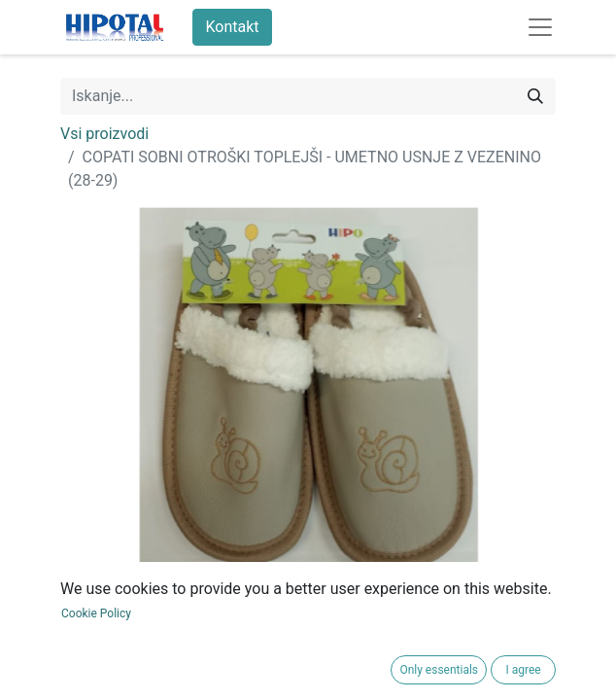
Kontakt (232, 27)
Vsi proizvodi (104, 134)
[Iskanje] (535, 96)
